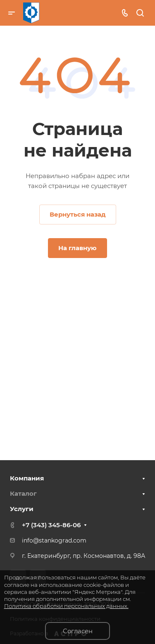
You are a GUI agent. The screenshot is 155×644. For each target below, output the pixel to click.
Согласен (78, 631)
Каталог (23, 493)
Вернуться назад (78, 214)
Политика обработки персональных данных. (66, 606)
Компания (27, 478)
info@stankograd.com (54, 540)
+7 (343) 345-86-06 (51, 525)
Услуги (22, 509)
